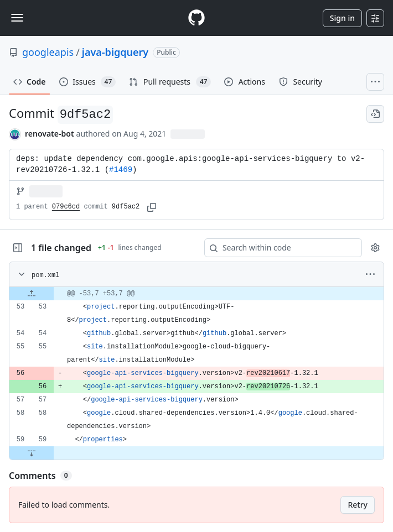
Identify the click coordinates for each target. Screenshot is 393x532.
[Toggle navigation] (17, 18)
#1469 (121, 170)
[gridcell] (196, 294)
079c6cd (66, 207)
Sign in (342, 18)
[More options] (370, 274)
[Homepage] (196, 18)
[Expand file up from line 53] (32, 294)
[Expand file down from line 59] (32, 453)
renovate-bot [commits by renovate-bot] (50, 134)
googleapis (48, 52)
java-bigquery (115, 52)
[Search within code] (278, 248)
